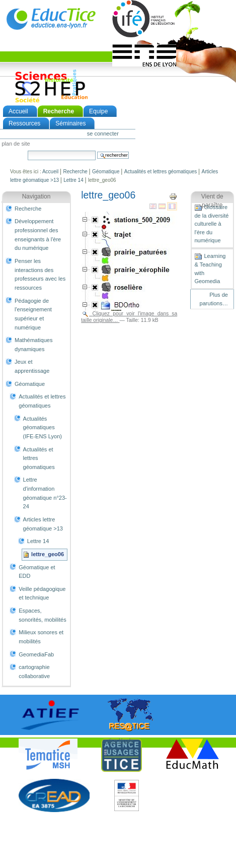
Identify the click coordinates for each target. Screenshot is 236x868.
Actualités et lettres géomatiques (161, 172)
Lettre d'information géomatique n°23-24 (45, 493)
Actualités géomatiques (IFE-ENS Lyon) (43, 427)
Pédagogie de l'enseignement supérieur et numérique (33, 314)
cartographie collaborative (34, 672)
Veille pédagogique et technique (42, 593)
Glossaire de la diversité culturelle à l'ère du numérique (211, 224)
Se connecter (103, 133)
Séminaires (70, 123)
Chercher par (27, 150)
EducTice (51, 19)
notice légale (118, 741)
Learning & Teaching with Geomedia (210, 268)
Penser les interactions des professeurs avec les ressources (40, 274)
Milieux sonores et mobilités (41, 637)
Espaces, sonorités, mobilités (42, 615)
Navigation (36, 196)
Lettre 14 (73, 180)
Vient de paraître (212, 201)
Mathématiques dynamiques (33, 345)
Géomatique (106, 172)
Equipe (98, 111)
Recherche (59, 111)
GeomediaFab (36, 654)
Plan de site (16, 144)
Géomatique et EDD (37, 572)
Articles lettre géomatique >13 (43, 524)
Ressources (24, 123)
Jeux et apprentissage (32, 366)
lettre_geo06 (48, 554)
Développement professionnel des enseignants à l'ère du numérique (38, 235)
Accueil (18, 111)
